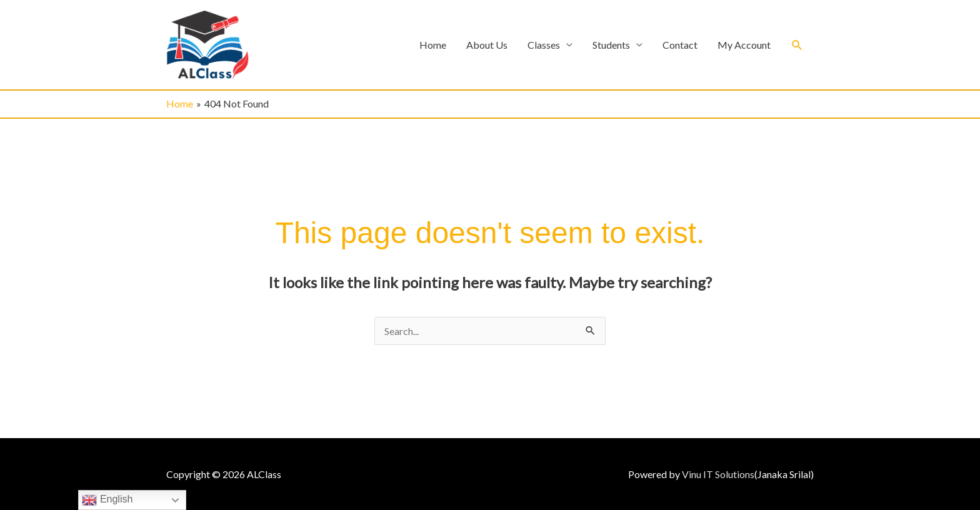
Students (611, 45)
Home (433, 45)
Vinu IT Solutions (718, 474)
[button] (797, 45)
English (107, 500)
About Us (487, 45)
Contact (680, 45)
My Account (744, 45)
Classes (544, 45)
